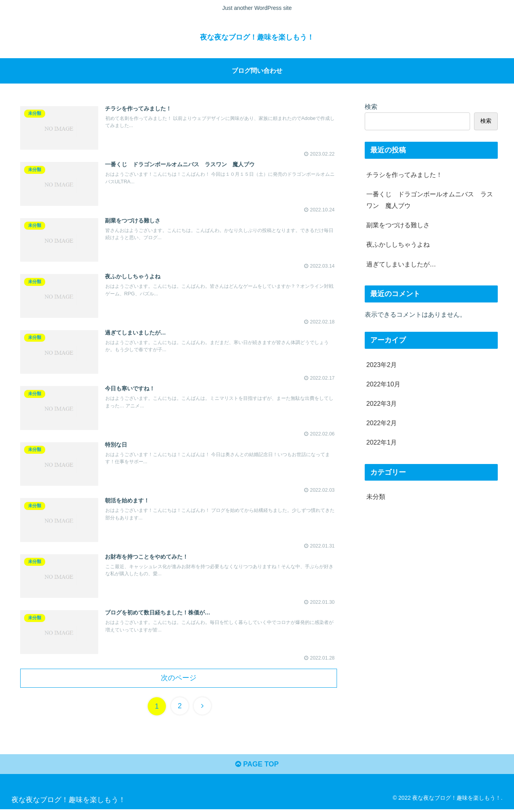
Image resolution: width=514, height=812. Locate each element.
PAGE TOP (257, 767)
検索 (371, 106)
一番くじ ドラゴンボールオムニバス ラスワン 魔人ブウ (430, 200)
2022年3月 (382, 403)
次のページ (179, 680)
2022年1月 (382, 442)
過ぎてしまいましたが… (401, 264)
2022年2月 (382, 423)
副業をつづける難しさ (398, 225)
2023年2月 (382, 364)
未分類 (376, 496)
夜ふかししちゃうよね (398, 244)
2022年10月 (383, 384)
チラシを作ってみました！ (404, 174)
